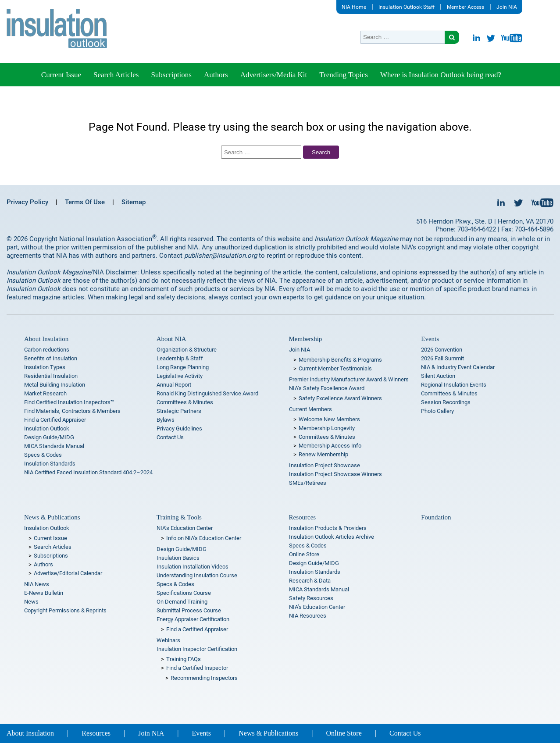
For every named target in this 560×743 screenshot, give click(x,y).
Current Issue (61, 75)
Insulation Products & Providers (328, 528)
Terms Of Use (85, 202)
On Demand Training (182, 602)
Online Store (304, 554)
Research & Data (310, 581)
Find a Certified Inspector (197, 668)
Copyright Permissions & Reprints (65, 610)
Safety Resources (311, 598)
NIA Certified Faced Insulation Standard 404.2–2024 (88, 472)
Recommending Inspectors (204, 678)
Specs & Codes (43, 455)
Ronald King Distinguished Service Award (207, 393)
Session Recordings (446, 402)
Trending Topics (344, 75)
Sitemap (134, 202)
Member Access (465, 7)
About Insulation (46, 339)
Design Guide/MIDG (49, 437)
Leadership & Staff (180, 358)
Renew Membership (323, 454)
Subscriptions (171, 75)
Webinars (168, 640)
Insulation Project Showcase (325, 465)
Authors (216, 75)
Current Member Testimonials (335, 368)
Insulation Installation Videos (193, 567)
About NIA (171, 339)
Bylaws (166, 420)
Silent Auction (438, 376)
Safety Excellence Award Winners (340, 398)
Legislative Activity (180, 376)
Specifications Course (184, 593)
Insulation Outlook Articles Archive (332, 537)
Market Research (45, 393)
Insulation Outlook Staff (407, 7)
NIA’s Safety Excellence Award (327, 388)
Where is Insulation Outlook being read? (441, 75)
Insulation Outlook (47, 428)
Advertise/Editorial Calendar (68, 573)
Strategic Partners (179, 411)
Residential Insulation (51, 376)
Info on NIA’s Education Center (204, 538)
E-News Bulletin (44, 593)
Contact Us (170, 437)
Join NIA (507, 7)
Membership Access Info (330, 446)
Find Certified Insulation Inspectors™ (69, 402)
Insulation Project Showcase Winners (335, 474)
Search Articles (116, 75)
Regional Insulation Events (454, 385)
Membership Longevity (327, 428)
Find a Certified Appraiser (55, 420)
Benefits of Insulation (51, 358)
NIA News (37, 584)
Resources (303, 517)
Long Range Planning (183, 367)
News (31, 602)
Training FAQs (184, 659)
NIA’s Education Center (185, 528)
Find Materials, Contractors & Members (72, 411)
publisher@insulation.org (221, 256)
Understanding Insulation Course (197, 575)
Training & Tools (179, 517)
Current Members (310, 409)
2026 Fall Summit (442, 358)
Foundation (436, 517)
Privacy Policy (27, 202)
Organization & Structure (187, 350)
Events (430, 339)
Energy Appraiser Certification (193, 619)
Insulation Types (45, 367)
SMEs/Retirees (308, 483)
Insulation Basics (178, 558)
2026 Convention (442, 350)
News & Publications (52, 517)
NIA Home (354, 7)
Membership (306, 339)
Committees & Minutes (185, 402)
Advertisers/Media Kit (274, 75)
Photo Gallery (437, 411)
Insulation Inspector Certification (197, 649)
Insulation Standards (50, 464)
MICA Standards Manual (54, 446)
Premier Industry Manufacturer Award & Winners (349, 379)
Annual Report (174, 385)
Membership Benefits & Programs (340, 360)
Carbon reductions (47, 350)
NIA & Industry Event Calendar (458, 367)
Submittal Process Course (189, 610)
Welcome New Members (329, 419)
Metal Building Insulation (55, 385)
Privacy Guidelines (179, 428)
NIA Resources (308, 616)
